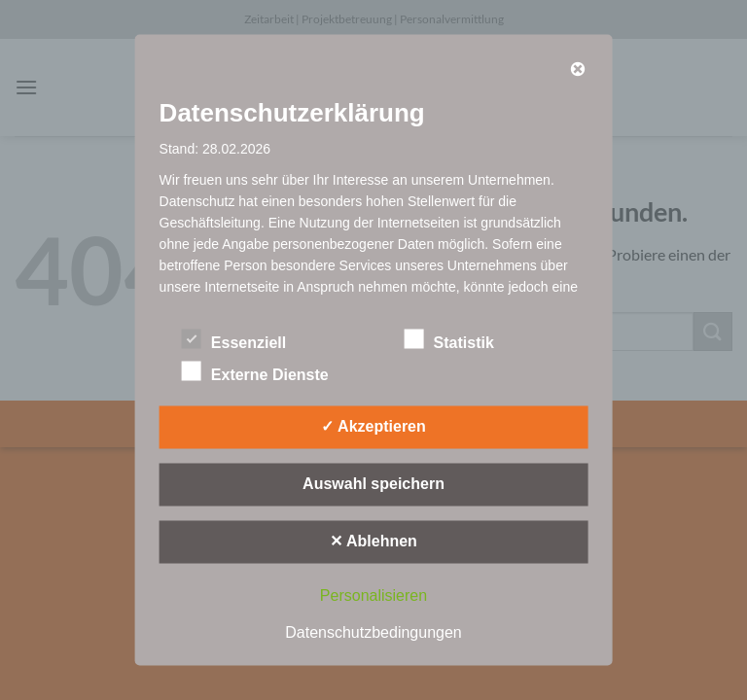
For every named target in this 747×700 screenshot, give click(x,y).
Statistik (449, 340)
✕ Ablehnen (373, 541)
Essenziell (234, 340)
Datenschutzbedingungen (373, 632)
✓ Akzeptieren (373, 426)
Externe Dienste (255, 372)
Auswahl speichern (373, 484)
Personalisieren (373, 595)
